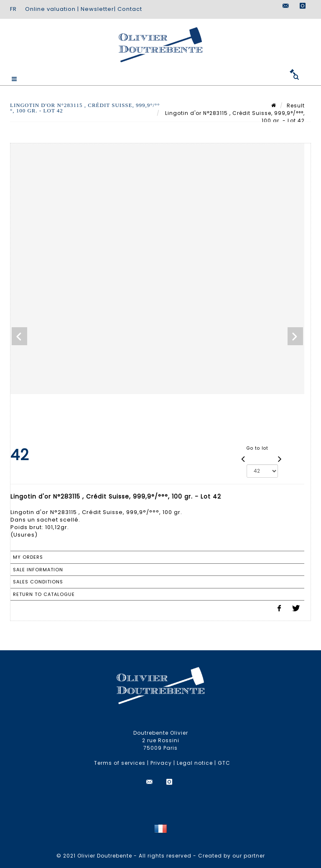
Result (296, 106)
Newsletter (97, 9)
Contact (130, 9)
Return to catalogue (44, 594)
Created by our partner (232, 856)
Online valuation (50, 9)
